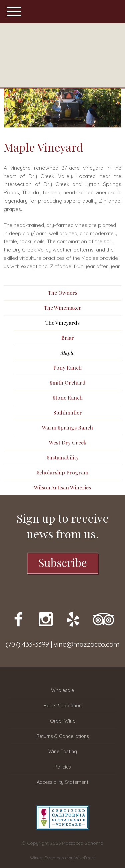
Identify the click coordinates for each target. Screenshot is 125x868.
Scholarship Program (62, 472)
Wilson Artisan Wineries (62, 487)
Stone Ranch (68, 397)
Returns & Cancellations (63, 736)
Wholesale (62, 690)
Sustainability (63, 457)
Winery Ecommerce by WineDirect (62, 858)
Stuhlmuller (68, 412)
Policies (63, 767)
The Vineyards (62, 323)
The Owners (63, 293)
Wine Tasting (63, 752)
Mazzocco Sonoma (63, 55)
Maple (67, 352)
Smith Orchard (68, 382)
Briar (68, 338)
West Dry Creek (68, 442)
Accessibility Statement (62, 782)
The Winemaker (63, 308)
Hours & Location (62, 706)
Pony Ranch (67, 367)
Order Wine (63, 721)
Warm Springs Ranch (67, 427)
